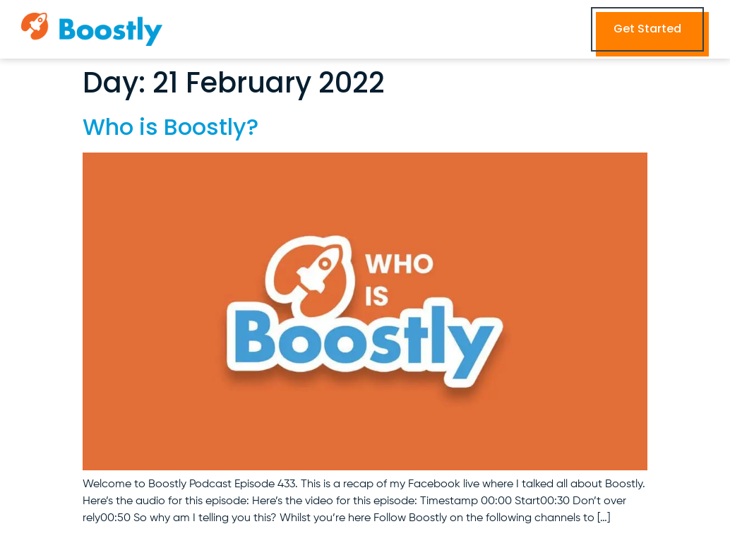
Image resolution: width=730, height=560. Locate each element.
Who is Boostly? (170, 127)
